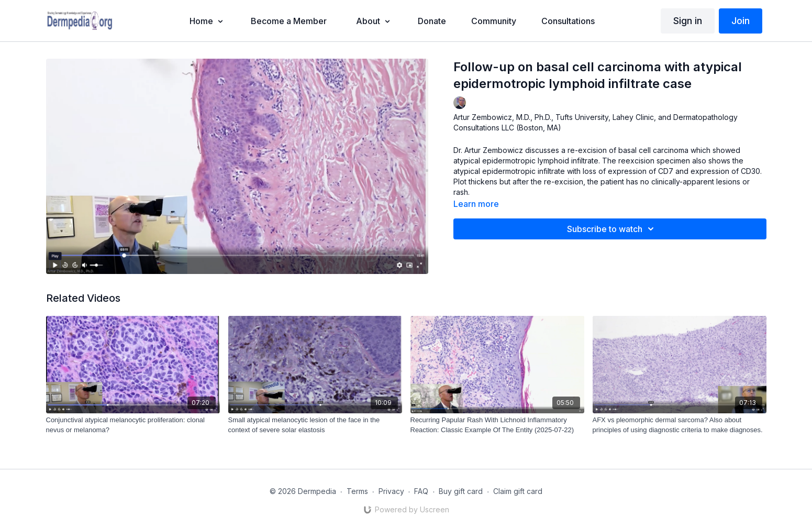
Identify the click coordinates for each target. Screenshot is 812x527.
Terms (357, 491)
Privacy (391, 491)
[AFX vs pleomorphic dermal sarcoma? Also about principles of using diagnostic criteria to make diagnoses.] (680, 425)
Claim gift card (518, 491)
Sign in (688, 21)
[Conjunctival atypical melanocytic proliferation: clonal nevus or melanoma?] (133, 425)
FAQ (421, 491)
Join (741, 21)
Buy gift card (461, 491)
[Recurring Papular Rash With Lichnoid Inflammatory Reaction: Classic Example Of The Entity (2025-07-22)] (497, 425)
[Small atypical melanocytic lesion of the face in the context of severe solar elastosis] (315, 425)
